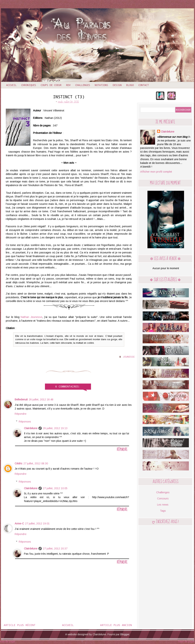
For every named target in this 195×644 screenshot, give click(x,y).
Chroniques (29, 85)
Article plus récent (20, 625)
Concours (163, 498)
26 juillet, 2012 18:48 (41, 399)
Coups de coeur (51, 85)
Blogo (130, 85)
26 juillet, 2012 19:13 (55, 428)
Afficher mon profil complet (156, 172)
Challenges (83, 85)
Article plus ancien (116, 625)
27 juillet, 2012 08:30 (36, 463)
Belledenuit (21, 399)
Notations (101, 85)
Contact (144, 85)
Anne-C (19, 524)
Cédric (18, 463)
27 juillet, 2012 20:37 (55, 549)
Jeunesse (129, 357)
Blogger (125, 634)
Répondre (21, 414)
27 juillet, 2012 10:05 (55, 488)
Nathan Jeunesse (31, 317)
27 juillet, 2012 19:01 (37, 524)
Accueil (11, 85)
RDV (68, 85)
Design (117, 85)
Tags (163, 511)
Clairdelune (31, 428)
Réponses (25, 422)
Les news (163, 505)
